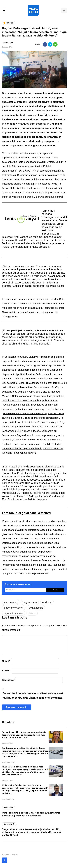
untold (32, 613)
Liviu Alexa (9, 43)
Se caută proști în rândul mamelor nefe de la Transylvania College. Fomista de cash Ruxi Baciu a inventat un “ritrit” (24, 735)
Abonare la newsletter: (18, 584)
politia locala (36, 608)
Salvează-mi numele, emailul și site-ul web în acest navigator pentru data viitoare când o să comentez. (33, 695)
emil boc (47, 602)
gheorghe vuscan (14, 608)
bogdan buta (30, 602)
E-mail (6, 670)
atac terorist (11, 602)
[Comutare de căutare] (64, 10)
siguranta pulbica (14, 613)
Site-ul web (9, 680)
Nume (6, 661)
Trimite (55, 590)
